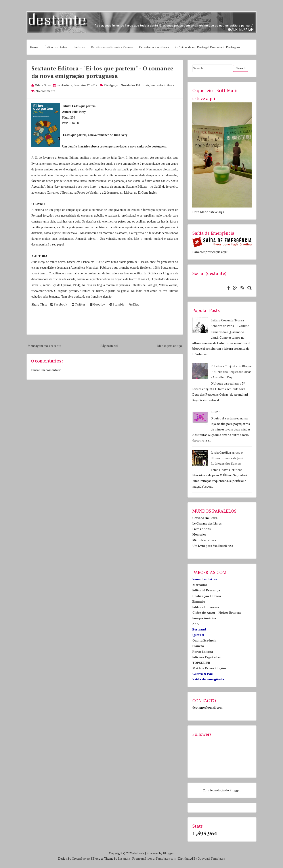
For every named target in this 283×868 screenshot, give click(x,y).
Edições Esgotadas (207, 657)
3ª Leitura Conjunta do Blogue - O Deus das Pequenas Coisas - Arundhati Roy (231, 372)
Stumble (117, 304)
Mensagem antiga (169, 346)
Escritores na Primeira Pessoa (112, 47)
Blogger (235, 790)
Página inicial (109, 346)
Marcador (200, 585)
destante (139, 853)
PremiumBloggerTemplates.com (154, 859)
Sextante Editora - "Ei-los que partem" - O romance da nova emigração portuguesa (102, 72)
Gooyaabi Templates (211, 859)
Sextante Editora (162, 85)
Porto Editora (203, 652)
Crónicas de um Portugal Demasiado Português (208, 47)
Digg (134, 304)
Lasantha (124, 859)
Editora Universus (206, 607)
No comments (45, 91)
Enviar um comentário (46, 370)
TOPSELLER (201, 663)
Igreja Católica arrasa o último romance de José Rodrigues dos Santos (227, 458)
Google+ (97, 304)
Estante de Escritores (154, 47)
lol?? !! (215, 412)
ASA (196, 624)
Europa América (204, 618)
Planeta (198, 646)
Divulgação (112, 85)
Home (34, 47)
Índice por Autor (56, 47)
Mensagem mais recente (44, 346)
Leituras (79, 47)
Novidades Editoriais (135, 85)
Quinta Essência (204, 640)
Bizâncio (199, 601)
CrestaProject (81, 859)
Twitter (78, 304)
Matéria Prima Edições (209, 668)
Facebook (59, 304)
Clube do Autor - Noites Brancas (217, 612)
